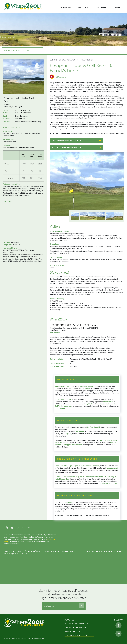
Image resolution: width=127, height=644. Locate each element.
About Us (69, 620)
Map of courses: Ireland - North (76, 147)
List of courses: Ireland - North (76, 140)
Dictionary (102, 7)
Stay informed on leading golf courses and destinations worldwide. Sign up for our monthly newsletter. (64, 594)
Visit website (20, 118)
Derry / (63, 60)
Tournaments (64, 7)
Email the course (21, 116)
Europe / (54, 60)
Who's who (84, 7)
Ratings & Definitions (76, 624)
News (117, 7)
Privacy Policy (72, 631)
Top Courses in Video (76, 635)
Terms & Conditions (75, 627)
